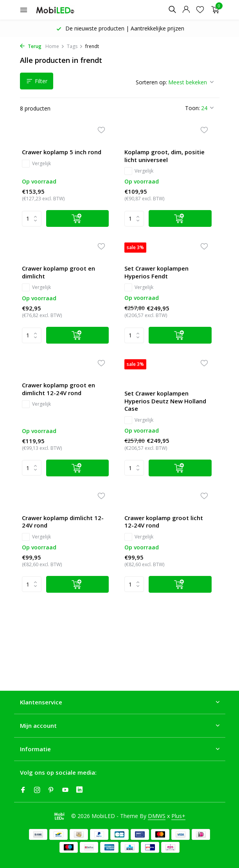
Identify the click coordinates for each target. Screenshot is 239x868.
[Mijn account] (186, 10)
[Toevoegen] (78, 218)
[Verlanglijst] (200, 10)
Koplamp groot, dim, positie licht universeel (164, 156)
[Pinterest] (51, 790)
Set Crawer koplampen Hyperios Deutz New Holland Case (165, 401)
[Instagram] (37, 790)
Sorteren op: (151, 82)
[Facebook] (23, 790)
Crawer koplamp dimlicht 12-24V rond (63, 522)
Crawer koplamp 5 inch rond (62, 152)
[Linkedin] (79, 790)
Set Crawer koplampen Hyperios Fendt (156, 272)
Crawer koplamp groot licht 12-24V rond (164, 522)
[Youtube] (65, 790)
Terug (31, 46)
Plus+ (178, 816)
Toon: (192, 108)
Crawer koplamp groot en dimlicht (58, 272)
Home (55, 46)
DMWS (157, 816)
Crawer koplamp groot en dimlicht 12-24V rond (58, 389)
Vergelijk (36, 164)
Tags (75, 46)
